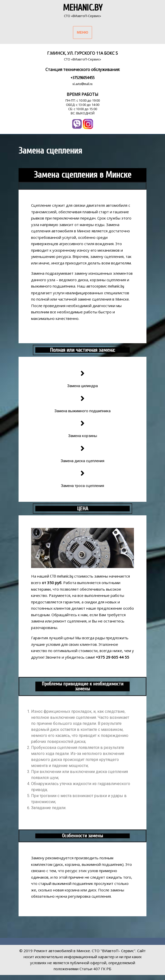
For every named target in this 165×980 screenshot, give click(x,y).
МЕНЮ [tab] (82, 32)
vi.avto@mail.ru (82, 84)
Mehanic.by (83, 8)
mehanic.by (116, 286)
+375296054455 (82, 78)
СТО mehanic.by (62, 576)
